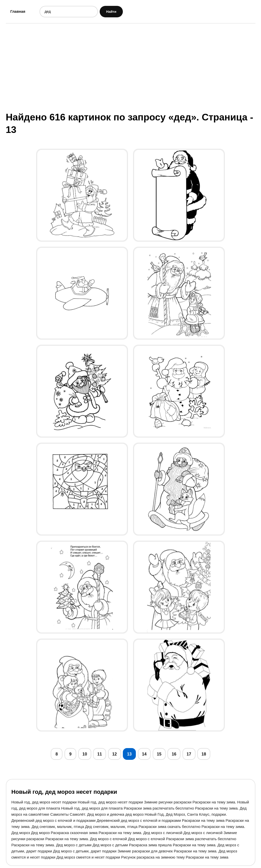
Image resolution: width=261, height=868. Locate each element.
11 (100, 755)
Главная (18, 12)
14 (146, 755)
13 (130, 755)
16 (177, 755)
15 (161, 755)
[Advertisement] (131, 68)
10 (84, 755)
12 (115, 755)
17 (192, 755)
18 (207, 755)
